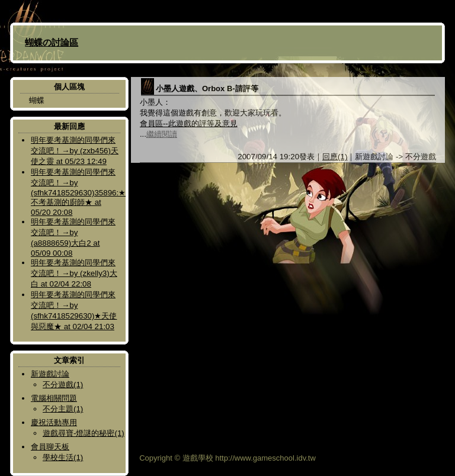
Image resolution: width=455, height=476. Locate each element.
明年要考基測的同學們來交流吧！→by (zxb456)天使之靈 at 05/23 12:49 (75, 151)
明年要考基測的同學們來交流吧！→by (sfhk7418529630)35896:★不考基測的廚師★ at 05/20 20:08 (78, 192)
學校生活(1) (63, 457)
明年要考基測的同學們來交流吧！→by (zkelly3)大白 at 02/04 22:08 (74, 273)
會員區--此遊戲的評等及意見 (189, 123)
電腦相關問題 (54, 398)
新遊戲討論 (50, 374)
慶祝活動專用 (54, 422)
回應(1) (335, 157)
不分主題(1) (63, 409)
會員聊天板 (50, 447)
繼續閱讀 (162, 134)
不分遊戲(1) (63, 385)
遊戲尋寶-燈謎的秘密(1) (84, 433)
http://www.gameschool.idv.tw (265, 458)
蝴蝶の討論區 (52, 42)
